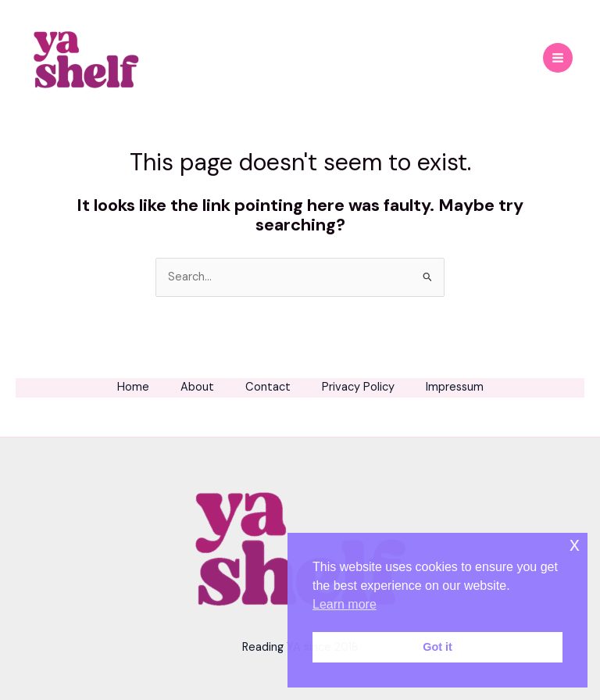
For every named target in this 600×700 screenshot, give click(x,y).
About (197, 387)
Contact (268, 387)
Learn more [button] (345, 604)
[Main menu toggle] (558, 58)
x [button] (575, 544)
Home (133, 387)
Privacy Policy (358, 387)
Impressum (455, 387)
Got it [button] (437, 647)
